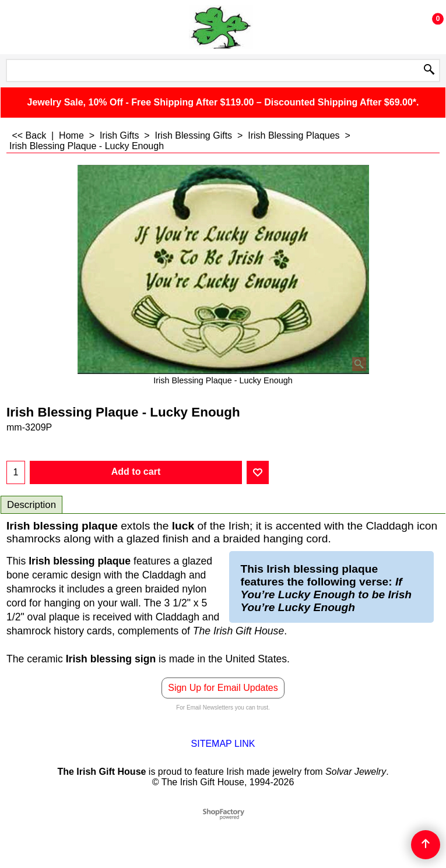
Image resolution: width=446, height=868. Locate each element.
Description (31, 505)
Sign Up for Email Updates (223, 688)
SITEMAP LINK (223, 744)
